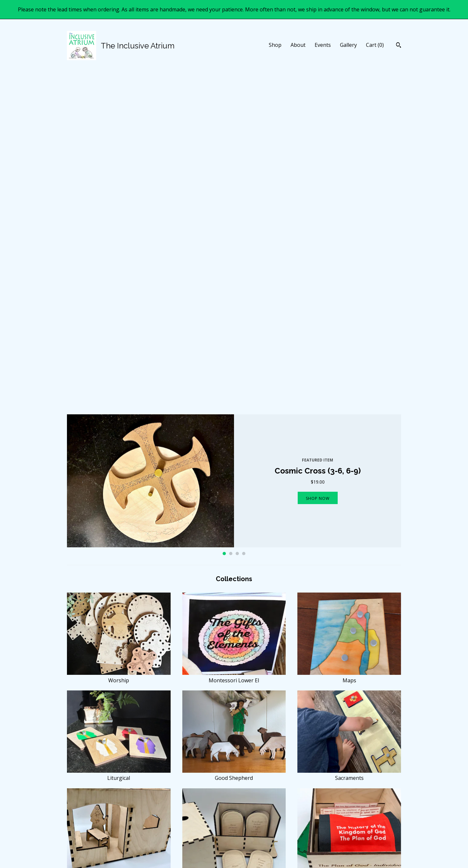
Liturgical (119, 442)
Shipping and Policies (175, 829)
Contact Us (165, 837)
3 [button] (237, 221)
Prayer (119, 736)
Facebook (250, 813)
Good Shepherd (234, 442)
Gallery (348, 45)
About (298, 45)
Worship (119, 344)
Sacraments (349, 442)
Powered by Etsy (344, 829)
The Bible (119, 638)
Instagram (251, 821)
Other (349, 638)
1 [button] (224, 221)
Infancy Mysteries (234, 638)
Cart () (375, 45)
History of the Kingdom (349, 540)
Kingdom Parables (119, 540)
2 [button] (231, 221)
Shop (275, 45)
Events (323, 45)
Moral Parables (234, 540)
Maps (349, 344)
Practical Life (234, 736)
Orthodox (349, 736)
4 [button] (244, 221)
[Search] (399, 46)
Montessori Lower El (234, 344)
